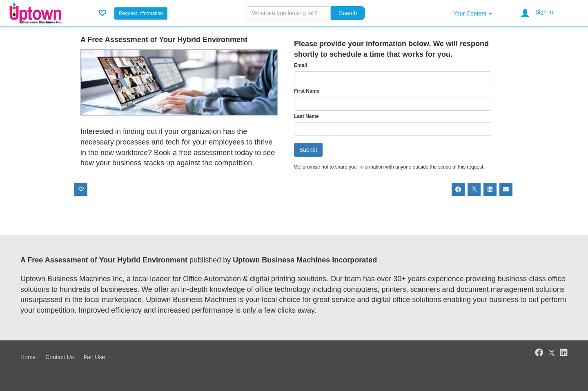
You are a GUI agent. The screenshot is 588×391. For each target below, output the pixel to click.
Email (301, 65)
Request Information (141, 13)
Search (348, 13)
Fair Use (94, 357)
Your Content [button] (473, 13)
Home (28, 357)
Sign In (544, 12)
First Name (307, 91)
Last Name (306, 116)
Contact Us (59, 357)
